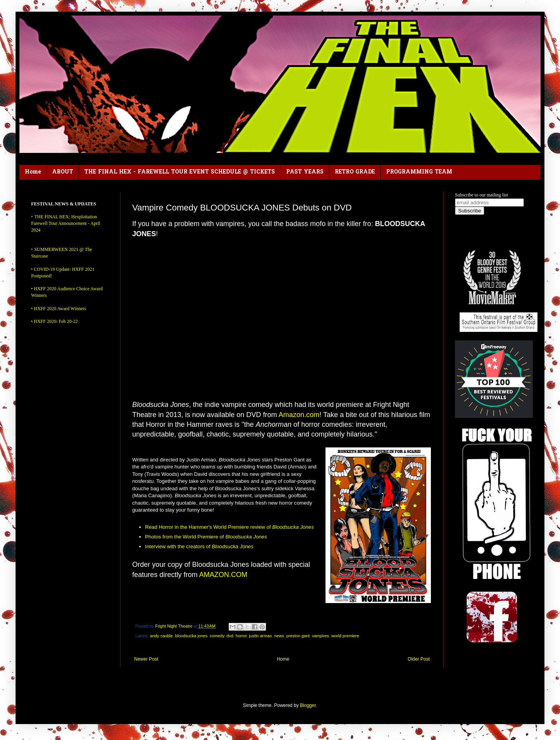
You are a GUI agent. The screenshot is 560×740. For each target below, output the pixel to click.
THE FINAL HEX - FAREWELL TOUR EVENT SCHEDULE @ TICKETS (180, 172)
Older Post (419, 659)
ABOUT (63, 172)
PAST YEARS (305, 172)
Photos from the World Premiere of (206, 537)
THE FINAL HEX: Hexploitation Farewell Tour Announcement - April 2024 (66, 223)
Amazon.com (299, 415)
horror (241, 636)
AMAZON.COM (223, 575)
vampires (320, 636)
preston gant (298, 636)
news (279, 636)
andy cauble (161, 636)
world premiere (345, 636)
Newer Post (146, 659)
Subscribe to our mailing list (481, 195)
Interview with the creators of (199, 546)
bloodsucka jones (191, 636)
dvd (230, 636)
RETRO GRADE (355, 172)
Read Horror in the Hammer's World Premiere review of (229, 527)
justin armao (260, 636)
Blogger (308, 705)
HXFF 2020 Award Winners (60, 309)
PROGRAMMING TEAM (419, 172)
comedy (217, 636)
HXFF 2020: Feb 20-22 (56, 321)
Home (33, 172)
